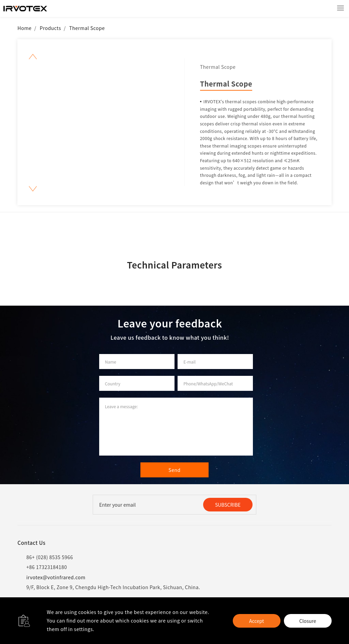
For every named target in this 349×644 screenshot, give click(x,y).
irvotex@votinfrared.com (51, 577)
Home (24, 28)
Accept (256, 621)
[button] (33, 57)
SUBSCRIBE (228, 505)
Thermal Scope (87, 28)
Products (50, 28)
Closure (308, 621)
